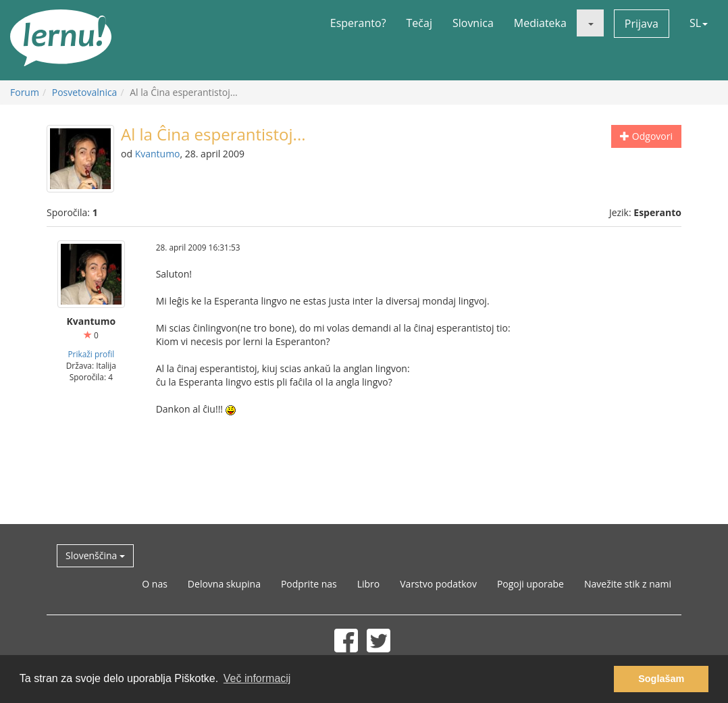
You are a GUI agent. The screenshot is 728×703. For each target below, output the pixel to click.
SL (699, 23)
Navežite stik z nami (628, 584)
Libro (369, 584)
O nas (155, 584)
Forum (25, 92)
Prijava (642, 24)
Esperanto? (358, 23)
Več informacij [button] (257, 678)
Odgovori (646, 136)
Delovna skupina (224, 584)
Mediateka (540, 23)
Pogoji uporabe (530, 584)
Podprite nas (309, 584)
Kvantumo (158, 154)
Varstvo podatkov (438, 584)
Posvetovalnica (85, 92)
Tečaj (419, 23)
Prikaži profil (91, 354)
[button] (590, 23)
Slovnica (473, 23)
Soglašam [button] (661, 679)
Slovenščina (95, 555)
